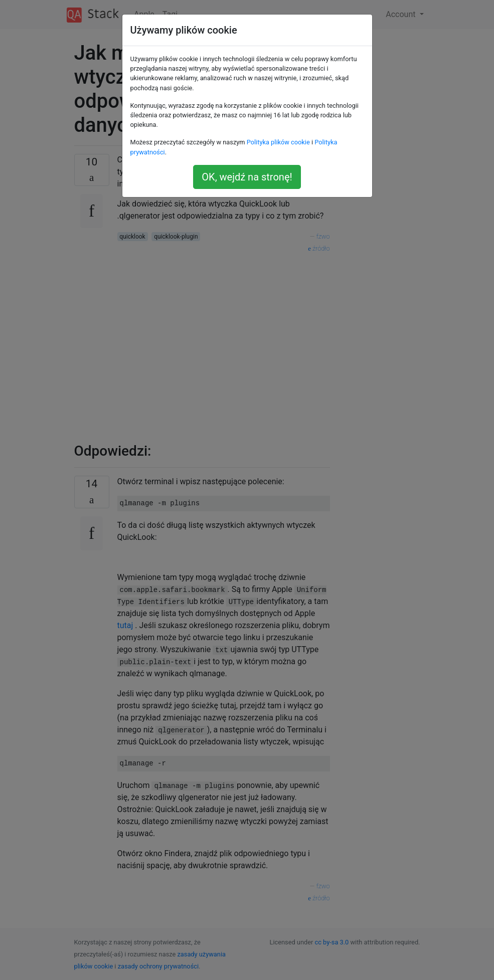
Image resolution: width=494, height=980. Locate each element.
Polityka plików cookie (278, 142)
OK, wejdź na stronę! (247, 177)
